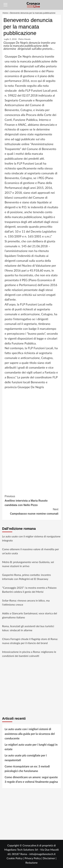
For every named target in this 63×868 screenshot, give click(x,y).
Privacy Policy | (34, 858)
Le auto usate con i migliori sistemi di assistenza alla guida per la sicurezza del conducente (30, 734)
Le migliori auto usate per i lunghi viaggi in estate (31, 747)
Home (5, 13)
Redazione (31, 863)
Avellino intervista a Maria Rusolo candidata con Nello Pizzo (32, 500)
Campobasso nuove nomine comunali (32, 511)
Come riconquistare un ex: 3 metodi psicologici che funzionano (27, 769)
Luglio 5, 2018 (10, 39)
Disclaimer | (49, 858)
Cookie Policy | (16, 858)
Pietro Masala (25, 39)
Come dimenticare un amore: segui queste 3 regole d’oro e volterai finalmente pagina (31, 779)
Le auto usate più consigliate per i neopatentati (26, 758)
